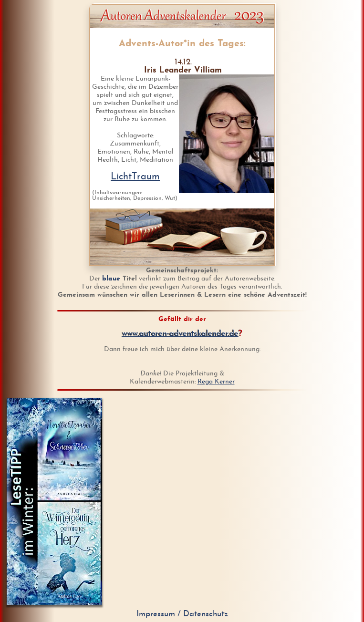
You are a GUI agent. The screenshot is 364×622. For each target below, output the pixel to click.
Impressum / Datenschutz (182, 614)
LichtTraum (135, 177)
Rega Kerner (216, 382)
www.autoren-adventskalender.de (180, 334)
